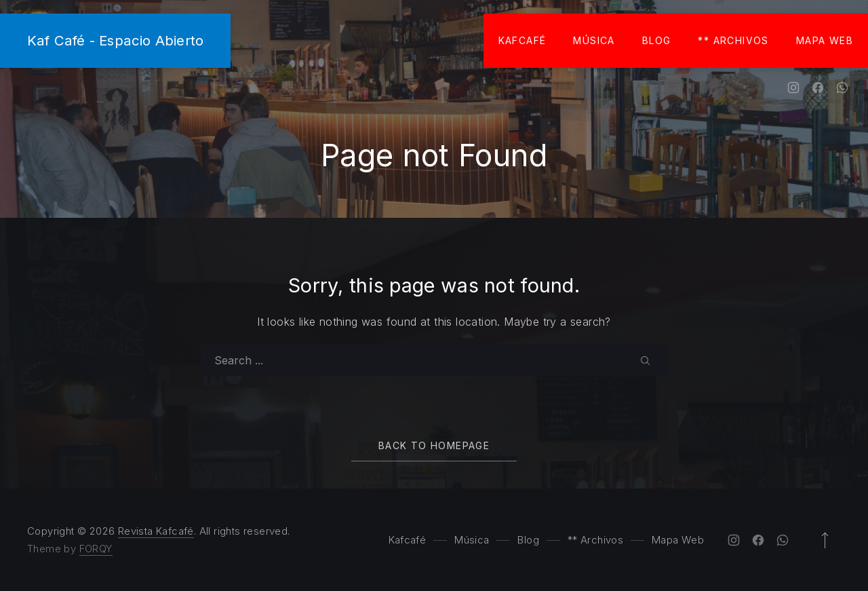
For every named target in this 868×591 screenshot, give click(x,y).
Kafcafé (522, 40)
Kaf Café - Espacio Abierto (115, 40)
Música (594, 40)
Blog (657, 40)
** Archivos (733, 40)
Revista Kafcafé (156, 531)
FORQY (96, 549)
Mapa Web (825, 40)
